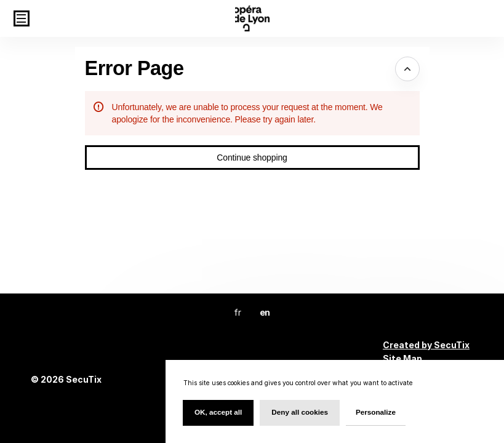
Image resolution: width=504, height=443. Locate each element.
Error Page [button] (134, 68)
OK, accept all (218, 412)
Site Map (402, 358)
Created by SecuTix (426, 345)
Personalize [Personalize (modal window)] (376, 412)
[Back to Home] (252, 18)
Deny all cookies (300, 412)
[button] (22, 18)
